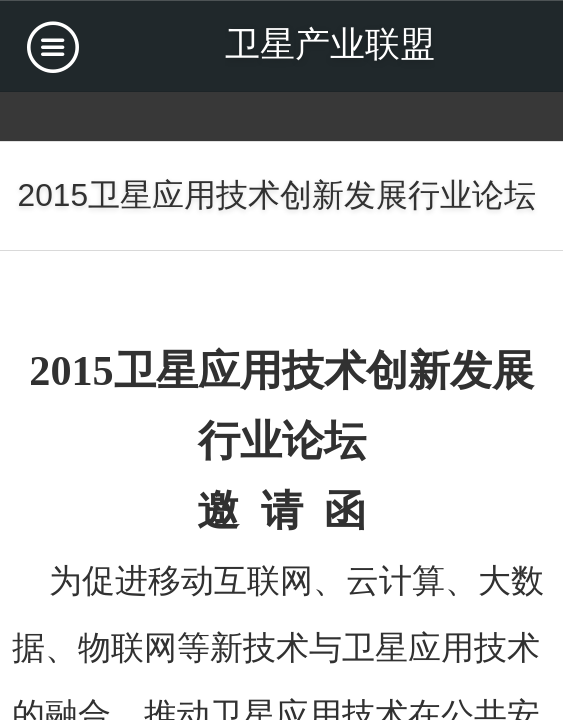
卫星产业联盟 (330, 43)
